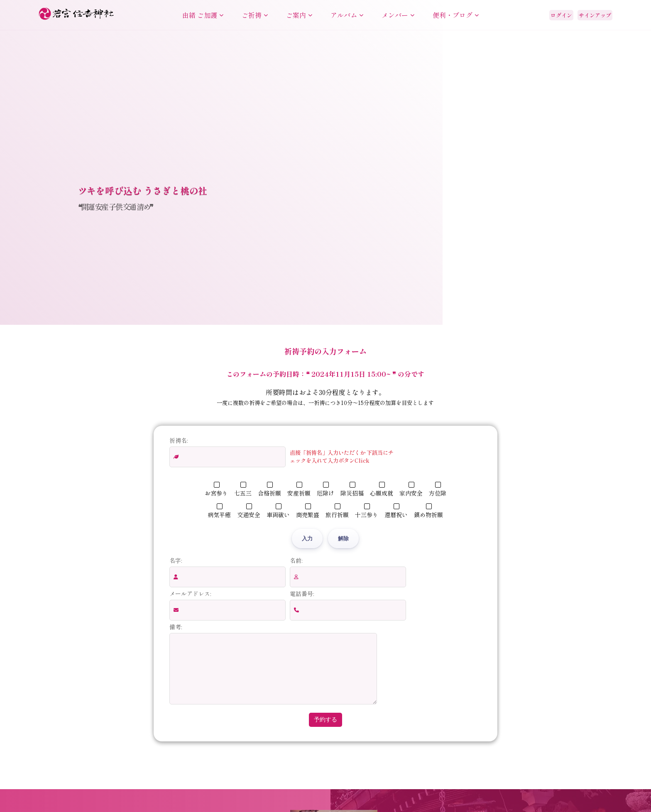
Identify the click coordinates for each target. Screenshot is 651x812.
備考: (176, 627)
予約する (325, 732)
